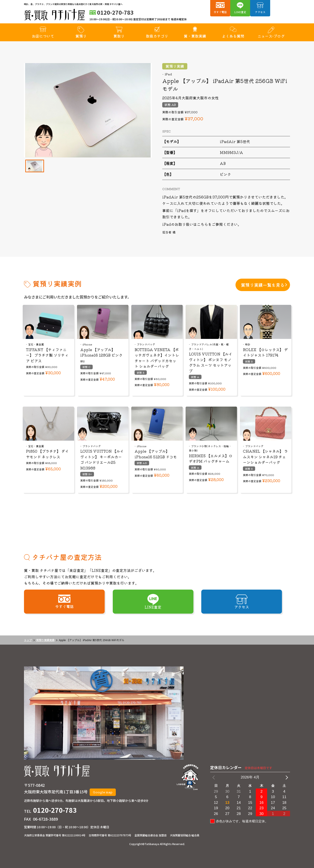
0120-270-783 (55, 810)
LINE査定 (240, 12)
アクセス (260, 12)
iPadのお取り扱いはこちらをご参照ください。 (202, 224)
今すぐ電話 (220, 12)
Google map (103, 792)
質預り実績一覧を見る (263, 285)
